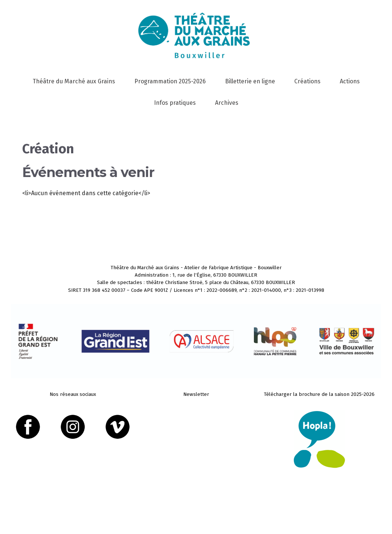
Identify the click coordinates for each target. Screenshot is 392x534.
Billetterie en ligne (250, 81)
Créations (307, 81)
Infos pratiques (175, 103)
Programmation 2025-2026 (170, 81)
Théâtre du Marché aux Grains (74, 81)
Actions (350, 81)
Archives (227, 103)
